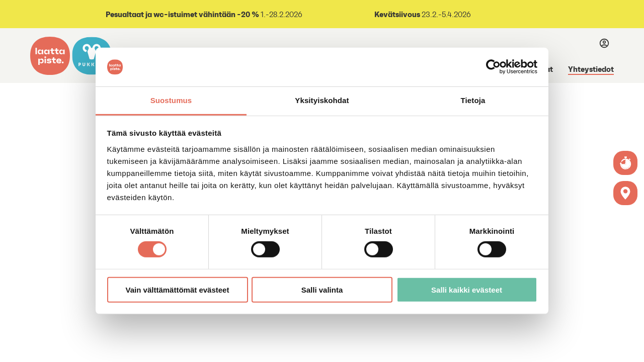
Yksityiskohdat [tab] (322, 100)
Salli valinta (322, 289)
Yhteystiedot (591, 69)
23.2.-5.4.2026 (446, 14)
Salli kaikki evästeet (467, 289)
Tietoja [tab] (473, 100)
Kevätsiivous (397, 14)
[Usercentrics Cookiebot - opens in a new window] (493, 67)
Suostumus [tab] (171, 100)
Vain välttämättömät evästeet (178, 289)
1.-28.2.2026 (203, 14)
